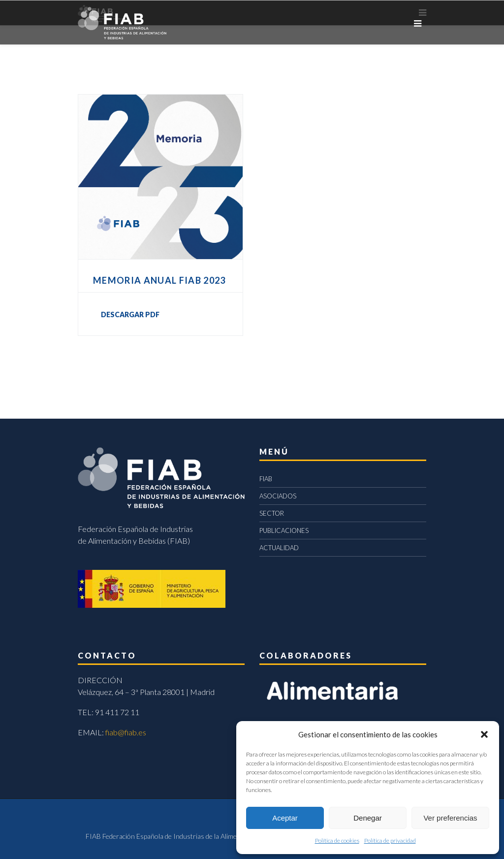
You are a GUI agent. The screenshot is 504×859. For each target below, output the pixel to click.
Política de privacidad (390, 841)
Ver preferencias (450, 818)
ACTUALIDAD (279, 548)
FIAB (266, 479)
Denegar (368, 818)
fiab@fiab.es (126, 732)
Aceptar (285, 818)
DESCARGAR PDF (130, 314)
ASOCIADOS (278, 496)
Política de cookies (337, 841)
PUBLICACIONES (284, 530)
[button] (484, 734)
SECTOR (272, 513)
